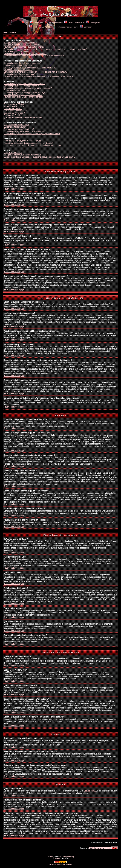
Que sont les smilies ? (13, 109)
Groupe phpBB (90, 791)
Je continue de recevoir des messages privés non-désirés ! (28, 143)
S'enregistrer (93, 23)
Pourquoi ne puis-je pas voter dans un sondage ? (24, 97)
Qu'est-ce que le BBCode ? (15, 104)
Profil (33, 27)
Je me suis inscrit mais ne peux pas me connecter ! (25, 54)
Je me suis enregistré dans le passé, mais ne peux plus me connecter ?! (34, 56)
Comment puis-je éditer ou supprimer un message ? (25, 86)
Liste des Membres (54, 23)
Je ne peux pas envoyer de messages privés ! (23, 141)
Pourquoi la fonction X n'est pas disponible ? (22, 155)
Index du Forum (10, 33)
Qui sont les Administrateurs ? (16, 125)
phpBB (56, 857)
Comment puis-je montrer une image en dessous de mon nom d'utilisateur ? (35, 72)
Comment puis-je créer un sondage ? (19, 90)
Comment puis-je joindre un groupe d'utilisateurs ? (25, 131)
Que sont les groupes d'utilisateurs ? (19, 129)
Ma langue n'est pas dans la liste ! (18, 70)
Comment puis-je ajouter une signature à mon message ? (28, 88)
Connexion (86, 27)
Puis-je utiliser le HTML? (14, 106)
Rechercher (37, 23)
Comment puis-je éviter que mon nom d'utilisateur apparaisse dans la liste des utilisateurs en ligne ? (45, 49)
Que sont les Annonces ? (14, 113)
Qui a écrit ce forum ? (13, 153)
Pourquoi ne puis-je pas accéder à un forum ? (23, 95)
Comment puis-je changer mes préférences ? (23, 63)
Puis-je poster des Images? (15, 111)
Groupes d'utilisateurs (74, 23)
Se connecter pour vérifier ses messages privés (59, 27)
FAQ (25, 23)
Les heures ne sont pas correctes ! (18, 65)
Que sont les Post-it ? (13, 115)
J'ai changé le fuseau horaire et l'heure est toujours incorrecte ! (30, 67)
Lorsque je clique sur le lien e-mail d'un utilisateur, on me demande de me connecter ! (39, 76)
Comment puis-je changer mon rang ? (19, 74)
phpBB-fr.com (65, 858)
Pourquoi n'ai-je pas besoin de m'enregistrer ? (23, 45)
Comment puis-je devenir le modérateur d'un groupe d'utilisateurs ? (32, 134)
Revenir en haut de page (14, 189)
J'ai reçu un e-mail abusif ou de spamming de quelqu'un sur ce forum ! (33, 145)
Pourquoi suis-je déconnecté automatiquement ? (24, 47)
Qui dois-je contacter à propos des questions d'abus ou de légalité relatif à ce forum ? (39, 157)
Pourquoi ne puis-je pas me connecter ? (20, 43)
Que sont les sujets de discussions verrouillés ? (23, 117)
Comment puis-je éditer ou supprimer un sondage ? (25, 92)
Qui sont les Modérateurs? (15, 127)
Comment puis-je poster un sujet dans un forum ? (24, 84)
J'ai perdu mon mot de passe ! (16, 51)
